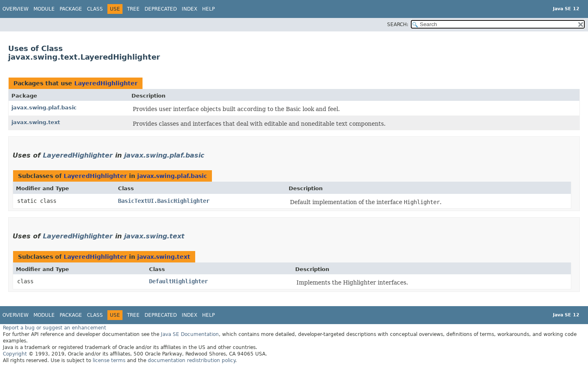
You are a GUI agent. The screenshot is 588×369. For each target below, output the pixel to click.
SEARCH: (398, 24)
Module (44, 9)
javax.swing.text (36, 122)
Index (189, 9)
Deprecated (161, 9)
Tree (133, 9)
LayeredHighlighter (106, 83)
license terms (109, 360)
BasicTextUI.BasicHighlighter (164, 201)
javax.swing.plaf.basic (44, 108)
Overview (16, 9)
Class (95, 9)
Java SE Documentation (190, 334)
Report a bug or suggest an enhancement (55, 328)
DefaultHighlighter (178, 281)
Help (208, 9)
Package (71, 9)
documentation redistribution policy (192, 360)
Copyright (15, 354)
